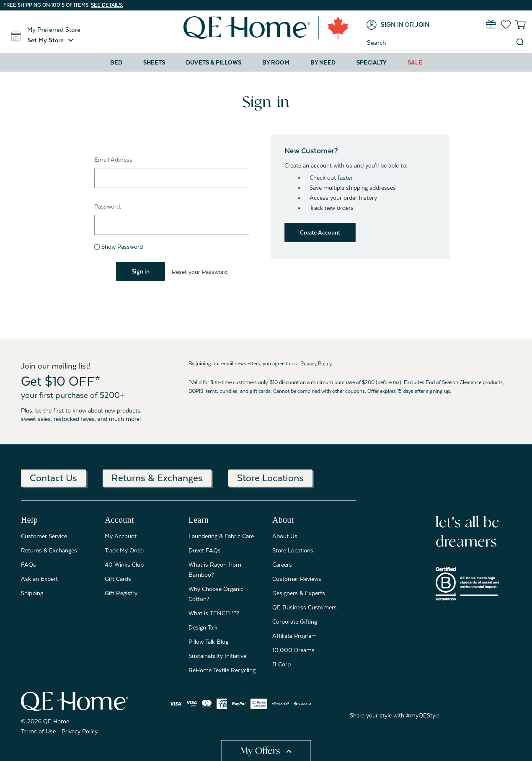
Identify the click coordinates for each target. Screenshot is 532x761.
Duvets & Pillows (214, 62)
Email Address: (114, 160)
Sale (415, 62)
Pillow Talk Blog (208, 641)
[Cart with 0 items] (520, 25)
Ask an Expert (39, 578)
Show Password (119, 247)
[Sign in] (385, 25)
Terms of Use (38, 731)
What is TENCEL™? (214, 613)
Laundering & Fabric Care (221, 536)
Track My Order (125, 550)
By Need (323, 62)
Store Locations (270, 477)
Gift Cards (118, 578)
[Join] (422, 25)
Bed (116, 62)
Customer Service (44, 536)
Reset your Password (200, 272)
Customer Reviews (297, 578)
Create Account (320, 232)
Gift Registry (121, 593)
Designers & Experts (299, 593)
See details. (107, 5)
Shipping (32, 593)
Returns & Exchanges (157, 477)
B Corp (281, 664)
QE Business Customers (305, 607)
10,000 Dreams (293, 650)
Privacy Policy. (316, 363)
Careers (282, 564)
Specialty (372, 62)
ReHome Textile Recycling (222, 670)
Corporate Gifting (295, 621)
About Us (285, 536)
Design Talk (203, 627)
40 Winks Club (124, 564)
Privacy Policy (80, 731)
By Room (276, 62)
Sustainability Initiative (217, 655)
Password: (108, 206)
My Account (121, 536)
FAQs (28, 564)
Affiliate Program (294, 635)
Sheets (154, 62)
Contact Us (53, 477)
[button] (52, 40)
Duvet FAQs (205, 550)
